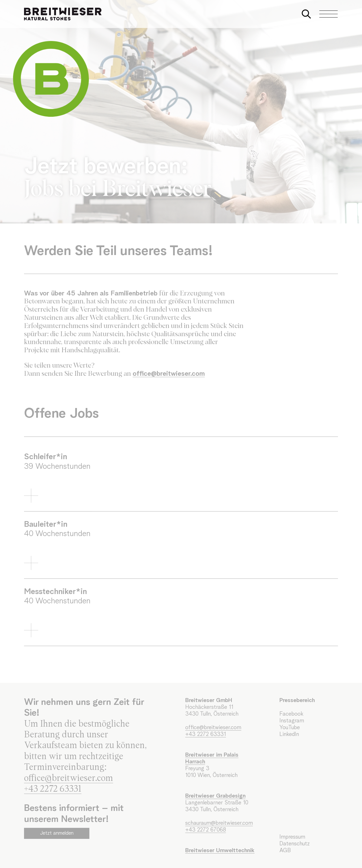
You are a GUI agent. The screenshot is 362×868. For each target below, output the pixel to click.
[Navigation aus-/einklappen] (326, 14)
